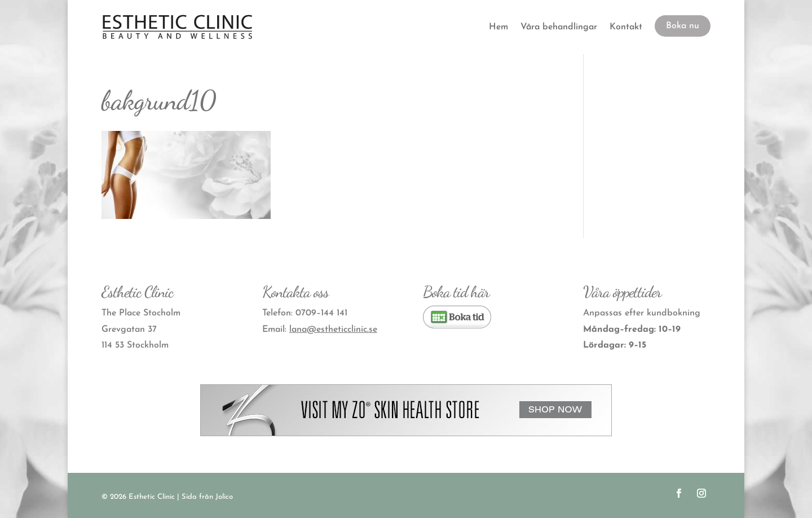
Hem (498, 27)
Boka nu (683, 26)
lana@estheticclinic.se (333, 330)
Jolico (224, 497)
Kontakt (626, 27)
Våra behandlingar (559, 27)
